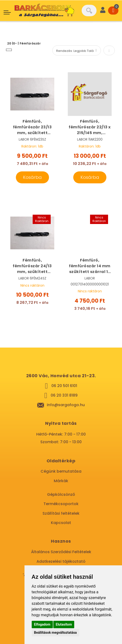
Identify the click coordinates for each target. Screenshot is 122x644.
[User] (103, 11)
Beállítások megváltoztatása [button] (55, 633)
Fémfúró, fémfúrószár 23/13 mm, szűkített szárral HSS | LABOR (32, 127)
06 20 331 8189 (64, 395)
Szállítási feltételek (61, 513)
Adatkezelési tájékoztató (61, 561)
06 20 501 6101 (64, 386)
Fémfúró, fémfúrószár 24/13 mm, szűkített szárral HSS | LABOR (32, 266)
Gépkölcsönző (61, 494)
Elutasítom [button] (64, 624)
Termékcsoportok (61, 504)
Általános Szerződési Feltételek (61, 552)
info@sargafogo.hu (66, 405)
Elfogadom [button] (42, 624)
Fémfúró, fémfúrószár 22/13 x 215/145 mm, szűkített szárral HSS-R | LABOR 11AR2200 (90, 127)
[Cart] (113, 11)
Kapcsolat (61, 523)
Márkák (61, 481)
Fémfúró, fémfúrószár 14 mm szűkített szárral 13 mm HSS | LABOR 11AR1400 (90, 266)
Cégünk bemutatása (61, 471)
